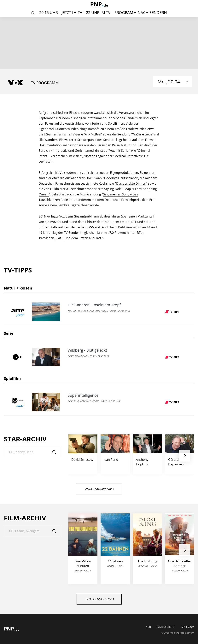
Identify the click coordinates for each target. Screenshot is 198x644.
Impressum (187, 627)
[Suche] (32, 452)
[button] (184, 456)
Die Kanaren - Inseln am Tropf (94, 305)
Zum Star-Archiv (100, 489)
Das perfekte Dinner (131, 183)
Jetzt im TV (72, 12)
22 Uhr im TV (98, 12)
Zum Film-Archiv (100, 599)
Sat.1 (60, 238)
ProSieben (47, 238)
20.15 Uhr (49, 12)
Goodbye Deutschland (120, 178)
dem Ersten (121, 222)
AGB (148, 627)
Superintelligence (83, 395)
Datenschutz (166, 627)
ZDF (107, 222)
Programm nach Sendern (141, 12)
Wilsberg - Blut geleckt (87, 350)
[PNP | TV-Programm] (99, 5)
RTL (140, 233)
